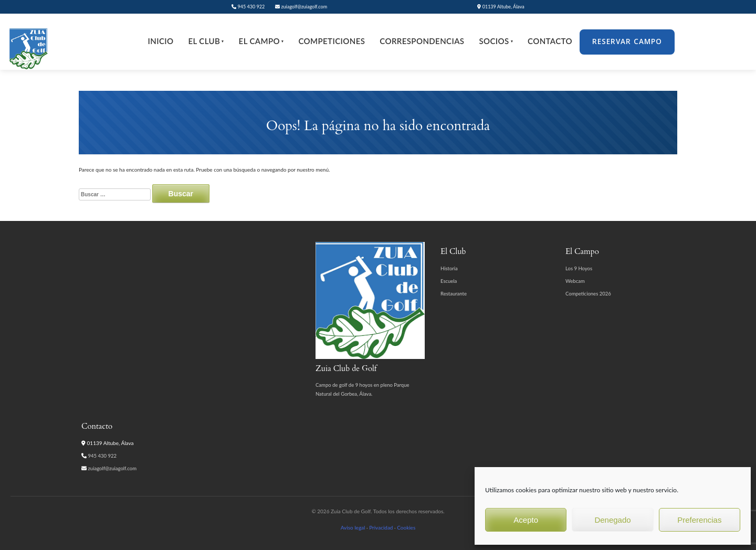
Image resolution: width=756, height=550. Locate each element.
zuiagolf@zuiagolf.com (301, 7)
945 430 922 (248, 7)
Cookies (406, 527)
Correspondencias (422, 41)
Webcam (575, 281)
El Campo (261, 41)
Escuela (449, 281)
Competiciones (332, 41)
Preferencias (699, 520)
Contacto (550, 41)
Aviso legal (353, 527)
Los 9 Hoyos (579, 268)
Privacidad (381, 527)
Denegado (612, 520)
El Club (206, 41)
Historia (449, 268)
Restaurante (454, 294)
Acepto (526, 520)
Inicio (161, 41)
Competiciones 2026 (588, 294)
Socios (496, 41)
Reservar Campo (627, 41)
